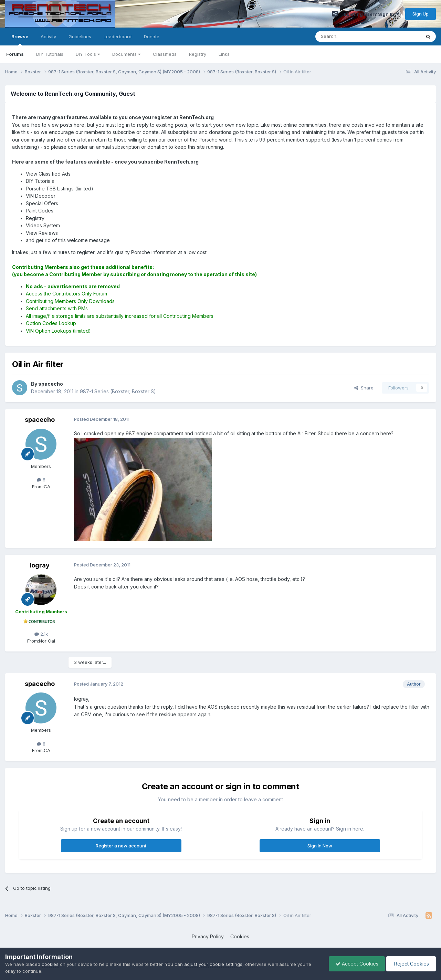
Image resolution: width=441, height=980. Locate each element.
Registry (198, 54)
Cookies (240, 936)
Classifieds (165, 54)
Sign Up (421, 14)
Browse (20, 40)
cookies (50, 964)
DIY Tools (88, 54)
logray (40, 565)
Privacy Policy (208, 936)
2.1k (41, 634)
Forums (15, 54)
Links (224, 54)
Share (364, 388)
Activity (48, 37)
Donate (152, 37)
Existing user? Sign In (371, 14)
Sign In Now (320, 846)
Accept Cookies (355, 964)
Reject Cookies (411, 964)
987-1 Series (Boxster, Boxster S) (118, 391)
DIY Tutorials (50, 54)
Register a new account (121, 846)
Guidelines (80, 37)
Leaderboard (118, 37)
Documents (126, 54)
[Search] (350, 37)
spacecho (40, 420)
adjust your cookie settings (213, 964)
